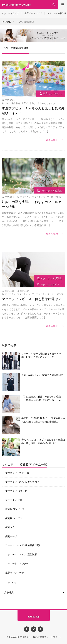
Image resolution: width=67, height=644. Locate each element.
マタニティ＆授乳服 (57, 13)
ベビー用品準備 (12, 103)
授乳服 (58, 197)
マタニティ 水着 (14, 500)
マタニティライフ (10, 13)
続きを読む (52, 140)
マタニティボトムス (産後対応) (21, 554)
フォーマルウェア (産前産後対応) (23, 545)
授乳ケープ (11, 536)
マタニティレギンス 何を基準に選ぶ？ (32, 299)
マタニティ (25, 197)
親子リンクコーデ (15, 573)
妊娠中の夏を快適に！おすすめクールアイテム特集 (33, 204)
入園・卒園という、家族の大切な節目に (42, 375)
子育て (25, 103)
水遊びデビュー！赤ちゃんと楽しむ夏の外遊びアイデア (33, 110)
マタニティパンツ (44, 294)
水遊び (33, 103)
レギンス (59, 294)
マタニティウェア (41, 197)
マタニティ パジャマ (16, 491)
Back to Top (33, 617)
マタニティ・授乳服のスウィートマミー (40, 637)
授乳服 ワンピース (15, 509)
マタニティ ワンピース (17, 473)
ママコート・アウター (17, 563)
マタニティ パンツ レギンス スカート (25, 482)
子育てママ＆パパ (33, 13)
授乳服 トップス (14, 518)
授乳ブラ (10, 527)
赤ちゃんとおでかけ (47, 103)
